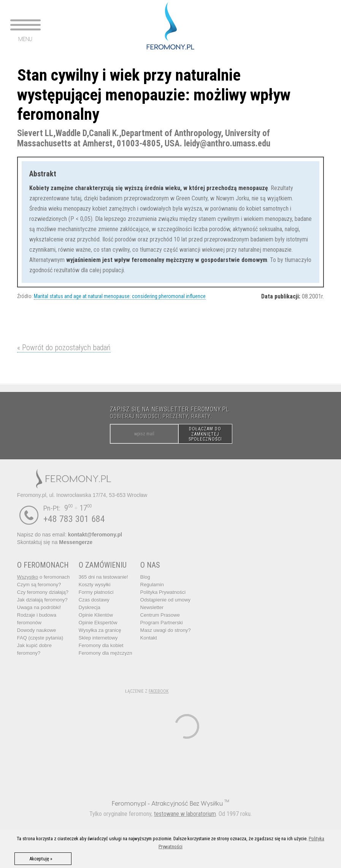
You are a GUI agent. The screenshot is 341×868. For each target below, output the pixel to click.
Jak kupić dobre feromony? (34, 649)
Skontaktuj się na (55, 542)
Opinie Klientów (96, 615)
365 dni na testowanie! (103, 577)
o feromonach (44, 577)
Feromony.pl (129, 803)
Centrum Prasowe (160, 615)
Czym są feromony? (39, 585)
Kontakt (149, 638)
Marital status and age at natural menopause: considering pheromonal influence (120, 296)
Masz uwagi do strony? (166, 630)
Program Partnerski (162, 623)
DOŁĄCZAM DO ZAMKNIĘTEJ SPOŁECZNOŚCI (205, 434)
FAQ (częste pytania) (40, 638)
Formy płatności (96, 592)
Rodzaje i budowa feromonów (37, 619)
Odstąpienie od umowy (165, 600)
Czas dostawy (94, 600)
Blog (145, 577)
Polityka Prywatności (163, 592)
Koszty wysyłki (95, 585)
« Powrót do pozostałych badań (64, 348)
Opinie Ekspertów (98, 623)
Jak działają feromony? (42, 600)
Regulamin (152, 585)
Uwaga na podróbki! (39, 607)
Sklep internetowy (98, 638)
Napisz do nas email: (70, 535)
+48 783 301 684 (74, 519)
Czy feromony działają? (43, 592)
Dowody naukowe (37, 630)
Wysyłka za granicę (100, 630)
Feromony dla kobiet (101, 645)
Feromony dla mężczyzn (105, 653)
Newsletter (152, 607)
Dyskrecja (90, 607)
